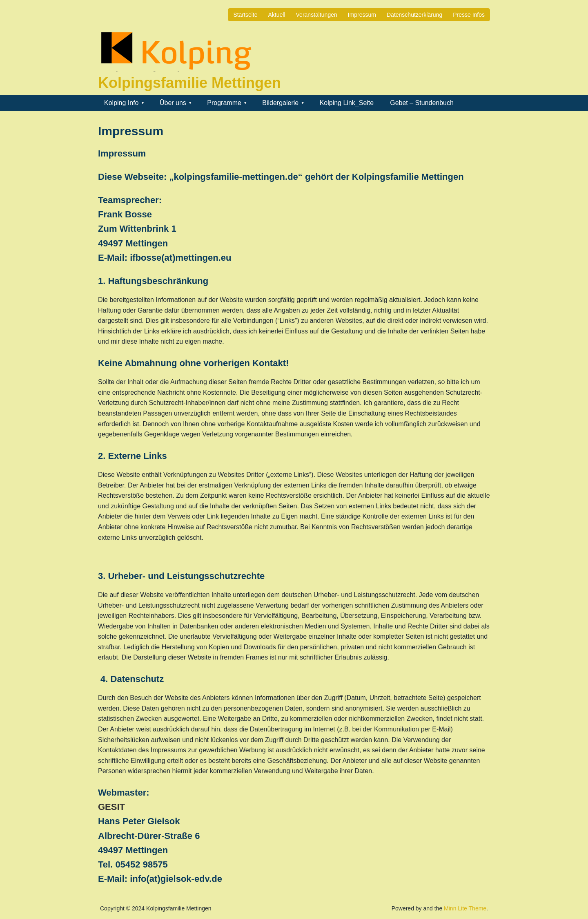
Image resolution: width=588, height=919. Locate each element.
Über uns (173, 103)
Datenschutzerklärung (414, 15)
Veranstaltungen (317, 15)
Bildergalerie (280, 103)
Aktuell (277, 15)
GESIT (111, 807)
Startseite (245, 15)
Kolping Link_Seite (347, 103)
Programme (224, 103)
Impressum (362, 15)
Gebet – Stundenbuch (422, 103)
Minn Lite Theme (465, 908)
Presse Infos (469, 15)
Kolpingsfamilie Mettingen (189, 83)
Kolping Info (121, 103)
